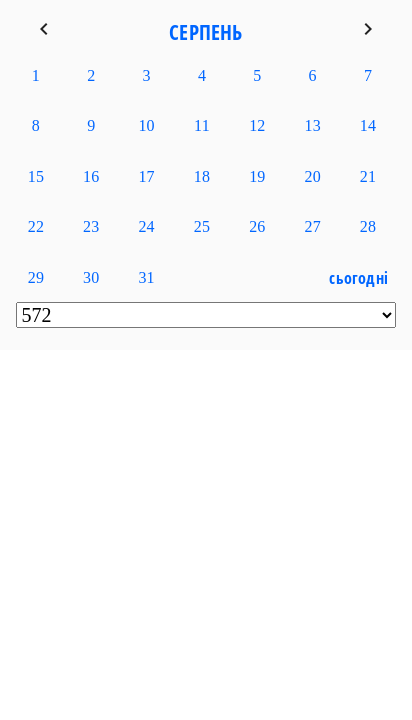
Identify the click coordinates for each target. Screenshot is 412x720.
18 (202, 176)
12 (257, 125)
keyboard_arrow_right (368, 29)
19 (257, 176)
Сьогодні (358, 278)
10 (146, 125)
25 (202, 226)
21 (368, 176)
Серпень (205, 32)
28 (368, 226)
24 (146, 226)
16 (91, 176)
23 (91, 226)
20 (313, 176)
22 (36, 226)
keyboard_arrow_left (44, 29)
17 (146, 176)
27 (313, 226)
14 (368, 125)
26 (257, 226)
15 (36, 176)
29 (36, 277)
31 (146, 277)
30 (91, 277)
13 (313, 125)
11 (202, 125)
